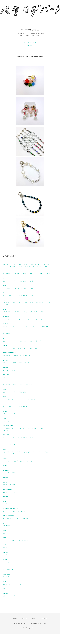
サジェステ (47, 265)
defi (4, 293)
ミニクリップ (20, 428)
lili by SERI (7, 574)
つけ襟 (5, 485)
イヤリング (33, 265)
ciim (4, 286)
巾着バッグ (38, 341)
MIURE (5, 560)
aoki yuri (6, 470)
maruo (5, 404)
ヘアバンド (6, 303)
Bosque (5, 478)
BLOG (34, 619)
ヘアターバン (7, 385)
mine (5, 501)
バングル (6, 266)
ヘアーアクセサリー (9, 399)
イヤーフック (34, 312)
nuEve (5, 567)
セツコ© (5, 360)
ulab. (5, 538)
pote (4, 530)
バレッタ (6, 265)
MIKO (5, 523)
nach (5, 581)
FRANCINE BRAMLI (9, 516)
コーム (40, 265)
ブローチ (42, 319)
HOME (15, 619)
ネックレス (47, 274)
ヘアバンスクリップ (9, 428)
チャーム (6, 370)
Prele (5, 300)
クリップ (13, 265)
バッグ (5, 377)
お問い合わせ (30, 46)
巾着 (26, 303)
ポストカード (7, 363)
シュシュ (6, 305)
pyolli (5, 466)
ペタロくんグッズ (24, 363)
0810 (5, 309)
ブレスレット (36, 326)
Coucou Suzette (8, 426)
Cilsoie (5, 271)
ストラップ (6, 461)
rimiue (5, 346)
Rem (4, 389)
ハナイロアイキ (7, 435)
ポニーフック (39, 303)
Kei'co (5, 442)
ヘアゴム (47, 266)
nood (5, 397)
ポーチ (31, 303)
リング (21, 266)
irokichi (5, 552)
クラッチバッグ (22, 341)
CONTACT (44, 619)
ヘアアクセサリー (8, 274)
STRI (5, 278)
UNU (4, 418)
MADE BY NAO (8, 489)
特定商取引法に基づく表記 (39, 623)
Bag (4, 533)
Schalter (6, 331)
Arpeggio (6, 316)
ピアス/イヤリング (29, 452)
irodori (5, 382)
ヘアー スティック (30, 266)
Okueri (5, 482)
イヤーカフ (13, 266)
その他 (19, 265)
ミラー (28, 428)
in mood (6, 324)
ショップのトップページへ (30, 42)
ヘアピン (40, 266)
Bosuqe (5, 593)
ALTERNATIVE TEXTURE (11, 509)
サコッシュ (49, 303)
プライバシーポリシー (20, 623)
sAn (4, 262)
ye (4, 338)
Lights (5, 458)
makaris (6, 497)
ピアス (25, 265)
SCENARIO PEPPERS (10, 353)
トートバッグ (7, 511)
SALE (5, 589)
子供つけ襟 (12, 485)
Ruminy (5, 367)
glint (4, 449)
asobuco (6, 411)
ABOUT (24, 619)
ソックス (41, 428)
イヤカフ (6, 454)
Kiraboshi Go (7, 375)
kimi (4, 545)
